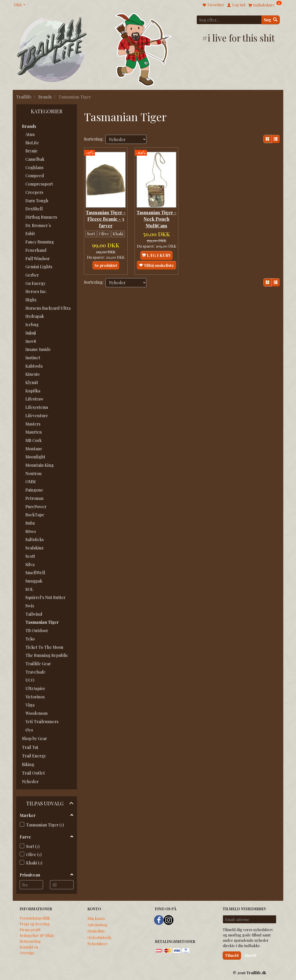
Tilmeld (232, 955)
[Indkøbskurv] (265, 5)
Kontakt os (29, 947)
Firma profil (30, 930)
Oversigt (27, 953)
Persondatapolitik (35, 918)
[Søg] (271, 20)
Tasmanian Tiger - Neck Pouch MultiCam (157, 216)
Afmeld (250, 955)
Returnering (30, 941)
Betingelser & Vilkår (37, 935)
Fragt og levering (35, 924)
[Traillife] (52, 49)
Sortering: (94, 139)
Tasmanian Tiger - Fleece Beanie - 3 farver (106, 216)
